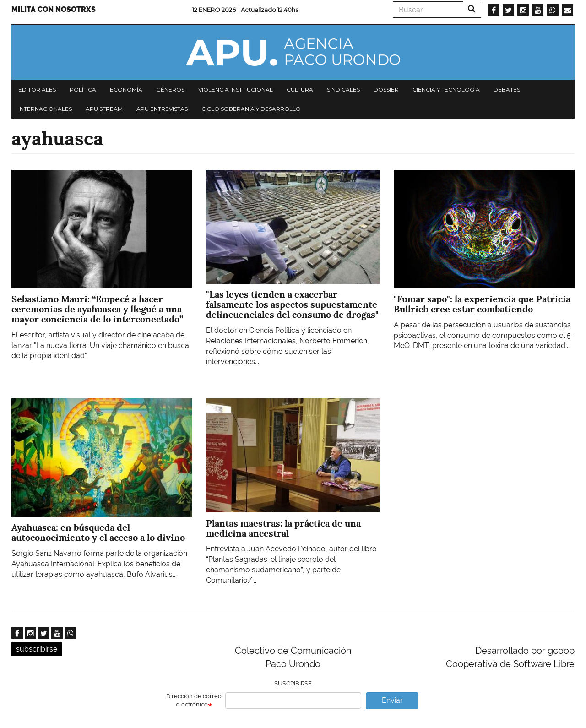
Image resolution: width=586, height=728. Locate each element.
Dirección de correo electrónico (194, 701)
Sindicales (343, 90)
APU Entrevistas (162, 109)
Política (83, 90)
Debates (507, 90)
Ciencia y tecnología (446, 90)
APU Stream (104, 109)
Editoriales (37, 90)
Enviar (392, 700)
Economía (126, 90)
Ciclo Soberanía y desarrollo (251, 109)
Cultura (300, 90)
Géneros (170, 90)
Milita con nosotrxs (54, 9)
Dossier (386, 90)
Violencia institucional (236, 90)
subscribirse (37, 649)
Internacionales (45, 109)
